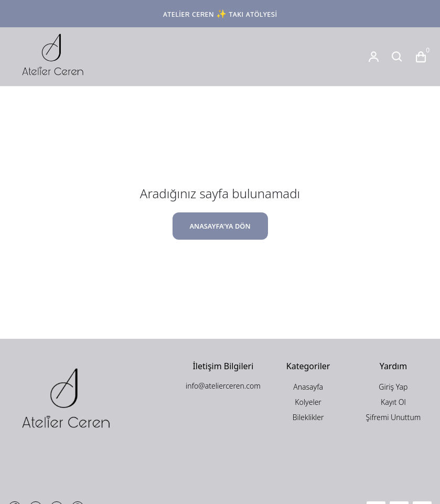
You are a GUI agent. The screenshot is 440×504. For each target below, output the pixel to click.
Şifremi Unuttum (394, 417)
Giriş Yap (393, 387)
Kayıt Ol (393, 402)
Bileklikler (308, 417)
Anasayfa (308, 387)
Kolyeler (308, 402)
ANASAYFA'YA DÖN (220, 226)
